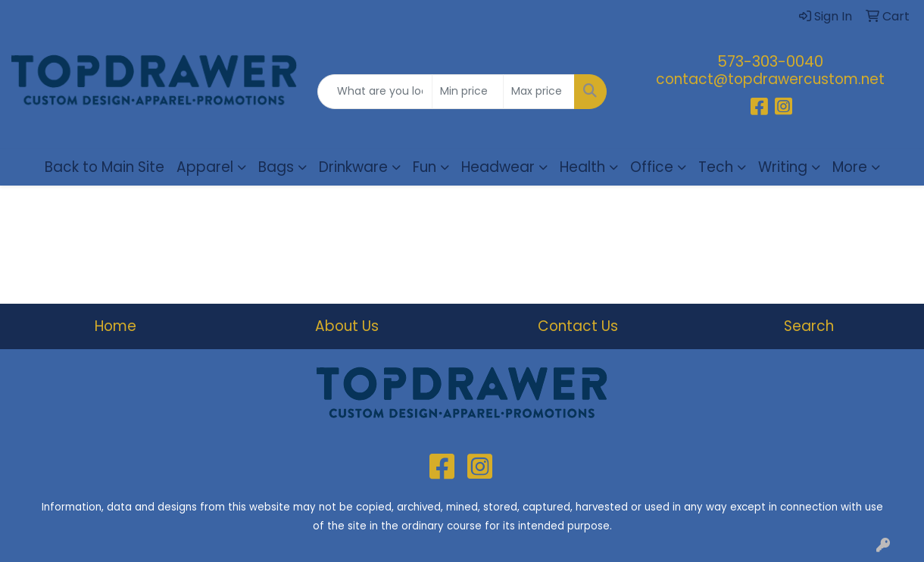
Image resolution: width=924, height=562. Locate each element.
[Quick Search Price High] (539, 92)
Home (115, 326)
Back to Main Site (105, 167)
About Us (347, 326)
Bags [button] (276, 167)
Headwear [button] (498, 167)
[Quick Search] (375, 92)
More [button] (850, 167)
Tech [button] (716, 167)
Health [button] (582, 167)
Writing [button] (783, 167)
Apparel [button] (205, 167)
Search (809, 326)
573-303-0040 (770, 61)
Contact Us (578, 326)
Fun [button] (425, 167)
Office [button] (652, 167)
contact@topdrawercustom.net (770, 79)
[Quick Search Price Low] (468, 92)
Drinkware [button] (353, 167)
